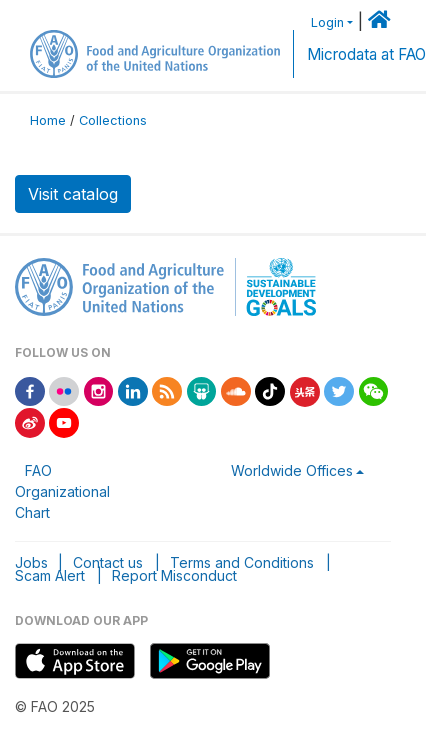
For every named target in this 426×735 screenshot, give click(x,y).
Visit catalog (73, 194)
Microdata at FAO (366, 54)
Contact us (108, 562)
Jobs (31, 562)
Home (48, 120)
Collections (113, 120)
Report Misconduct (174, 575)
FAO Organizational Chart (62, 491)
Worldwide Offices (292, 470)
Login (327, 22)
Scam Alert (50, 575)
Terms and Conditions (242, 562)
